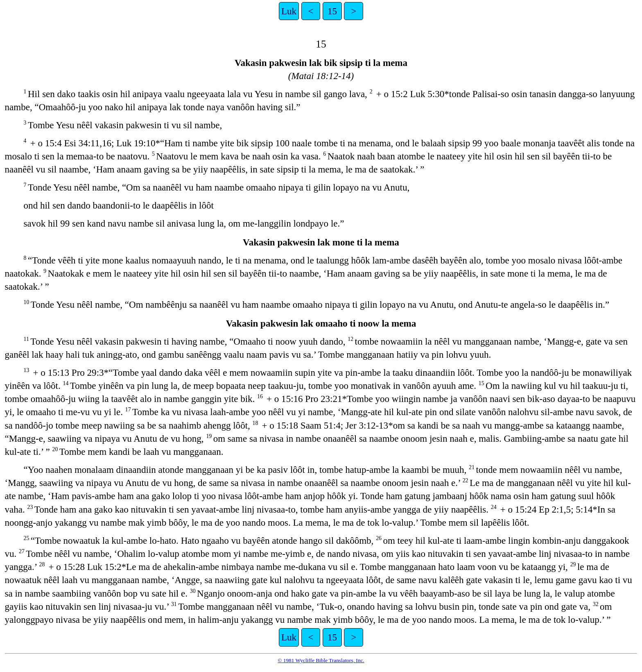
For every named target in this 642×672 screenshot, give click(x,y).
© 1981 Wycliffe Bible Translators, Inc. (321, 660)
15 (332, 11)
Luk (289, 11)
